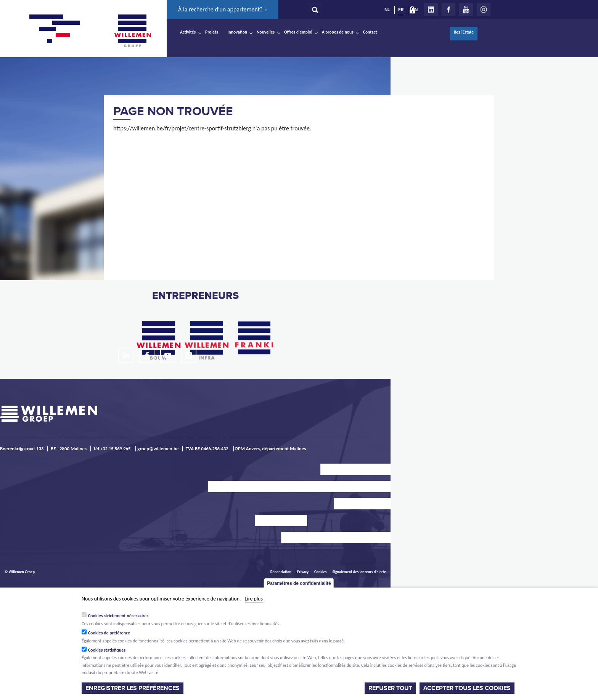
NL (387, 10)
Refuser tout (390, 688)
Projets (211, 32)
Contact (370, 32)
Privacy (303, 572)
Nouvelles (266, 32)
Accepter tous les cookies (467, 688)
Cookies (321, 572)
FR (401, 10)
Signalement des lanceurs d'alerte (359, 572)
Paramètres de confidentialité (299, 583)
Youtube (466, 10)
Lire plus (254, 599)
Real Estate (464, 32)
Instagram (484, 10)
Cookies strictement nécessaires (118, 616)
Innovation (238, 32)
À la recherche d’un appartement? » (223, 9)
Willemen (132, 31)
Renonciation (281, 572)
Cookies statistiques (107, 650)
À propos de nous (338, 32)
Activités (188, 32)
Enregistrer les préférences (133, 688)
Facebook (448, 10)
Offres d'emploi (298, 32)
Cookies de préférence (109, 633)
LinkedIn (431, 10)
